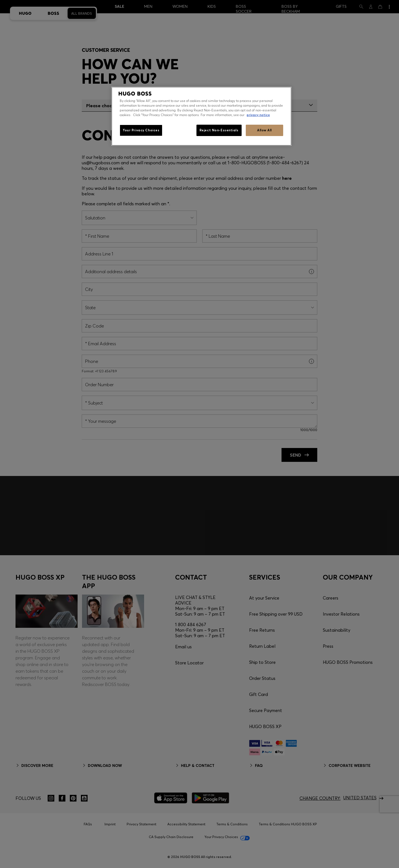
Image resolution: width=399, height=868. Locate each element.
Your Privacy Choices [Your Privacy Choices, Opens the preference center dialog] (141, 130)
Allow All (264, 130)
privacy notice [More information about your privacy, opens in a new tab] (258, 115)
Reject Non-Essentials (219, 130)
